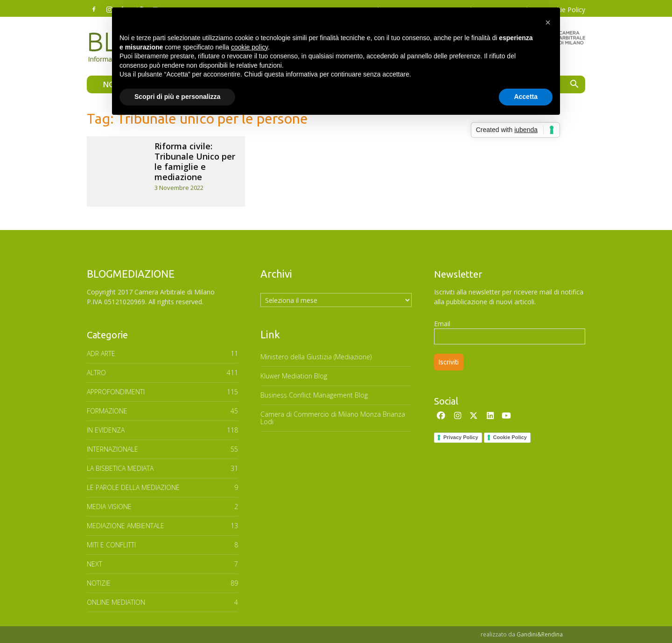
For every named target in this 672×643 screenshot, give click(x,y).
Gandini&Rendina (540, 634)
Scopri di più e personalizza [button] (177, 97)
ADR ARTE (101, 353)
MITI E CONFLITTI (111, 545)
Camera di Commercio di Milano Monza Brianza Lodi (333, 418)
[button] (574, 85)
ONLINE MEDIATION (116, 602)
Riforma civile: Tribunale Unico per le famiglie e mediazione (195, 161)
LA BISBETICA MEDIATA (120, 468)
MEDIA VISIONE (109, 507)
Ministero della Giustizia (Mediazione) (316, 357)
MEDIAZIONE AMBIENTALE (126, 526)
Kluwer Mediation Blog (294, 376)
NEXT (94, 564)
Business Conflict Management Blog (314, 395)
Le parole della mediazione (133, 487)
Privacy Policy (461, 437)
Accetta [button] (526, 97)
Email (442, 324)
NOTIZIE (99, 583)
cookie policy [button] (249, 47)
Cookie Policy (510, 437)
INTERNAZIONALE (112, 449)
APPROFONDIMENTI (116, 392)
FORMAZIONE (107, 411)
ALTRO (96, 373)
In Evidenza (106, 430)
